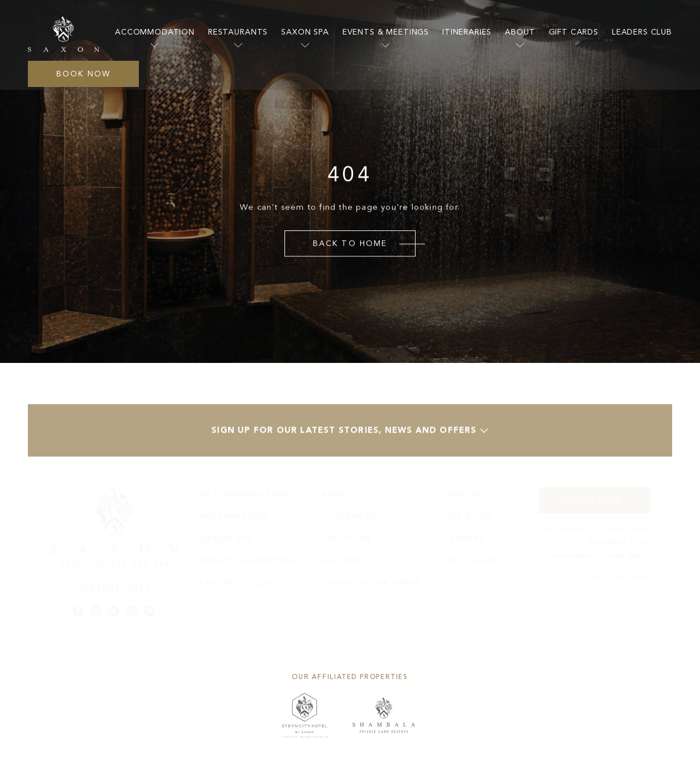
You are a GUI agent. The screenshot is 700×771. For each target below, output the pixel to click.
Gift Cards (574, 32)
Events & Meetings (386, 32)
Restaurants (238, 32)
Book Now (83, 74)
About (520, 32)
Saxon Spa (305, 32)
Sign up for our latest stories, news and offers (350, 435)
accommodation (155, 32)
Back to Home (350, 243)
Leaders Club (642, 32)
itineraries (467, 32)
